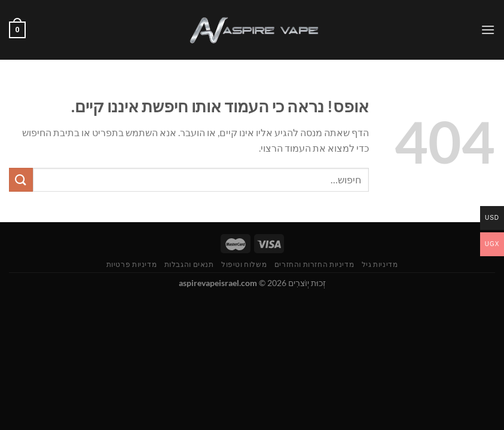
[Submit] (21, 179)
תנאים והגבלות (189, 264)
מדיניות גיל (380, 264)
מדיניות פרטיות (132, 264)
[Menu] (488, 30)
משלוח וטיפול (244, 264)
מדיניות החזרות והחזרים (314, 264)
